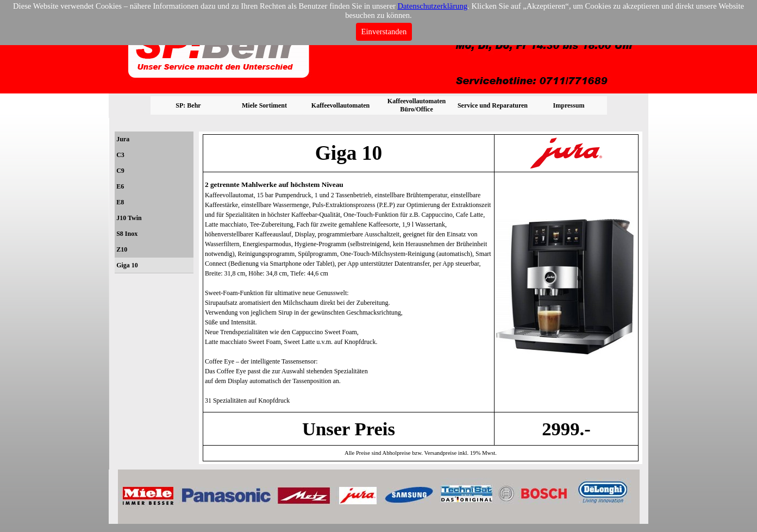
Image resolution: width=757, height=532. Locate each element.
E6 (120, 186)
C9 (120, 171)
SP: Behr (188, 105)
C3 (120, 155)
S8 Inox (127, 234)
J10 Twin (129, 218)
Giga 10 (127, 265)
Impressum (569, 105)
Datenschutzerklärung (433, 6)
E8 (120, 202)
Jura (123, 139)
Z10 (122, 249)
